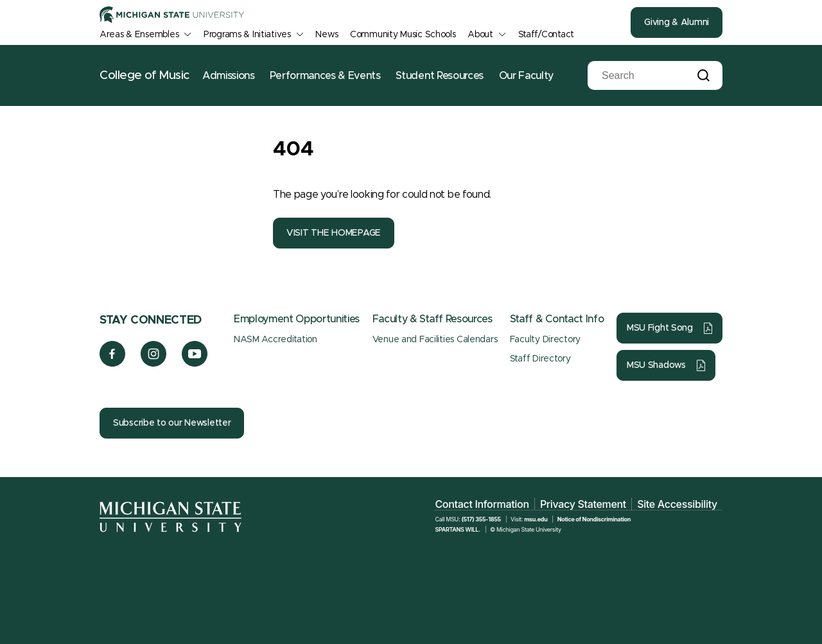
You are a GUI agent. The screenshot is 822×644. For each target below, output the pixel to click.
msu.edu (536, 519)
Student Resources (440, 76)
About (480, 35)
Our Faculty (526, 76)
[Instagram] (154, 363)
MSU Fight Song (660, 328)
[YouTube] (195, 363)
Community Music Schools (403, 35)
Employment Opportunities (297, 319)
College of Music (144, 75)
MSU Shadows (656, 365)
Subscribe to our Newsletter (172, 423)
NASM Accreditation (275, 340)
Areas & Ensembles (139, 35)
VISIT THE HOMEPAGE (334, 233)
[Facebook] (112, 363)
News (327, 35)
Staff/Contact (546, 35)
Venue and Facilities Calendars (435, 340)
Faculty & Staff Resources (433, 319)
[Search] (645, 76)
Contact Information (482, 504)
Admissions (229, 76)
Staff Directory (540, 359)
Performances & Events (325, 76)
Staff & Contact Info (557, 319)
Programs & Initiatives (247, 35)
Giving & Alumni (677, 22)
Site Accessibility (677, 504)
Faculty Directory (545, 340)
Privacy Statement (583, 504)
